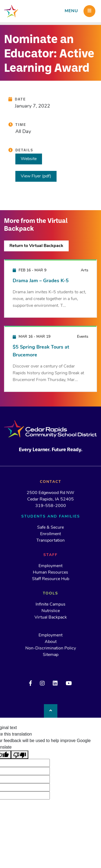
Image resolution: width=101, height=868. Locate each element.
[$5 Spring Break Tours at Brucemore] (50, 359)
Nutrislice (51, 611)
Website (29, 159)
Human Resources (50, 573)
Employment (50, 566)
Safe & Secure (50, 528)
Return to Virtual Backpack (36, 246)
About (51, 642)
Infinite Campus (50, 604)
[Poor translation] (20, 755)
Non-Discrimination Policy (51, 648)
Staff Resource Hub (51, 579)
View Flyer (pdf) (36, 176)
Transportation (50, 541)
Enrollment (50, 534)
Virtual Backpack (51, 617)
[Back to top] (51, 711)
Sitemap (51, 655)
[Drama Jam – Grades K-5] (50, 288)
